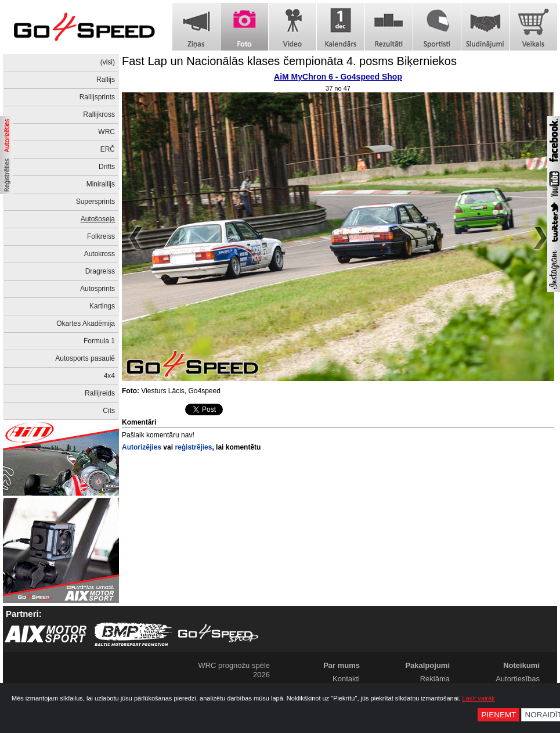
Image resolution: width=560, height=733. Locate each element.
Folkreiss (101, 236)
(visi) (108, 62)
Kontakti (346, 679)
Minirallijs (101, 184)
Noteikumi (521, 665)
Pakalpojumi (427, 665)
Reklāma (435, 679)
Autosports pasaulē (85, 358)
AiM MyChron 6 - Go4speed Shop (338, 77)
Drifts (107, 167)
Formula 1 (99, 341)
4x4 (109, 376)
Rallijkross (99, 114)
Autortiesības (518, 679)
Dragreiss (100, 271)
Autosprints (97, 289)
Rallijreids (100, 393)
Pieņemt (498, 715)
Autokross (100, 254)
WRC (106, 132)
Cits (109, 411)
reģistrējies (193, 447)
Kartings (102, 306)
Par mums (342, 665)
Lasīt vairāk (478, 698)
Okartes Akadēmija (86, 324)
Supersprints (95, 202)
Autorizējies (142, 447)
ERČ (108, 149)
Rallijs (106, 80)
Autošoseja (98, 219)
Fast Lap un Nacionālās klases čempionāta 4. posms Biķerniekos (289, 61)
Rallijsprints (97, 97)
